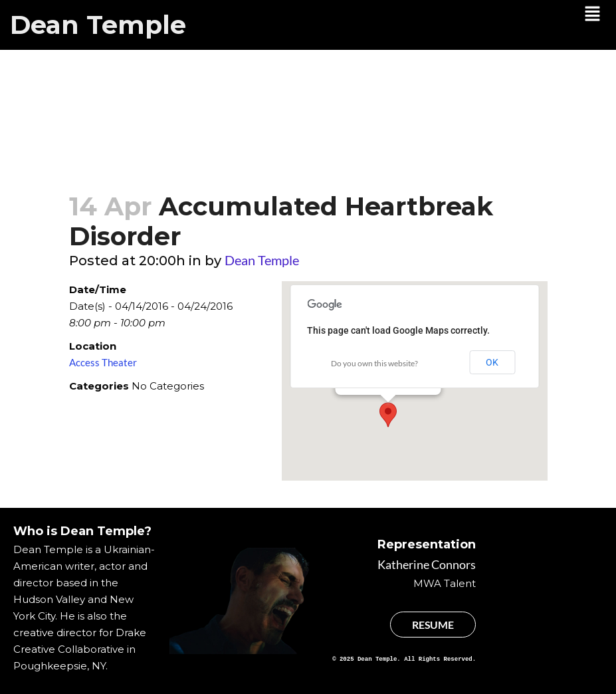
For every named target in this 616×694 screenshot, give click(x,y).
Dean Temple (98, 25)
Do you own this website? (374, 363)
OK (492, 362)
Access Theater (103, 362)
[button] (593, 15)
